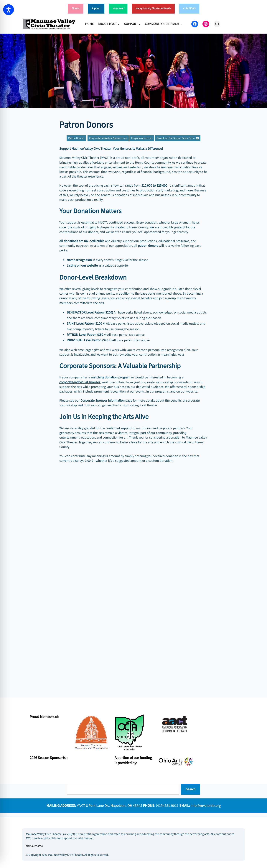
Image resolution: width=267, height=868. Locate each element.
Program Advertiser (142, 138)
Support (96, 9)
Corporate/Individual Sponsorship (108, 138)
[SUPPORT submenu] (140, 24)
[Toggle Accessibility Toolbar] (9, 10)
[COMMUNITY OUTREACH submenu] (181, 24)
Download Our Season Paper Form (176, 138)
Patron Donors (76, 138)
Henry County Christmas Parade (153, 9)
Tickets (75, 9)
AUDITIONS (189, 9)
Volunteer (118, 9)
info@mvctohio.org (206, 806)
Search (191, 789)
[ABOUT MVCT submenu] (119, 24)
